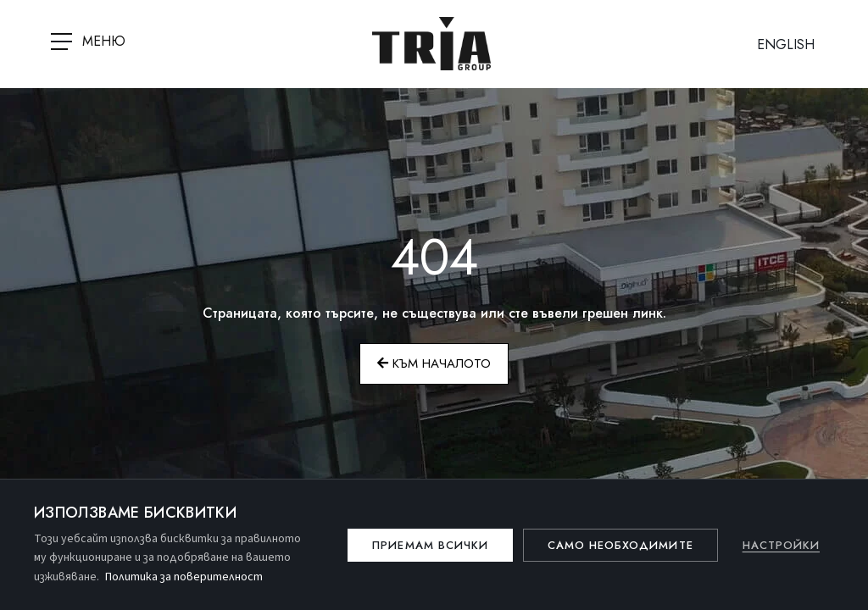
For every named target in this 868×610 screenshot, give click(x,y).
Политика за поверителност (184, 577)
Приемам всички (430, 545)
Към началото (434, 363)
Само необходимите (620, 545)
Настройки (781, 545)
